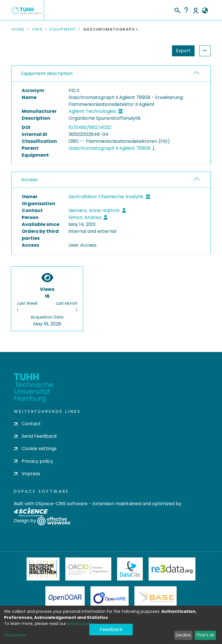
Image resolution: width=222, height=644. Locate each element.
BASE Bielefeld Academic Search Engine (156, 598)
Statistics (182, 51)
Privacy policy (34, 461)
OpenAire (110, 598)
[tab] (111, 74)
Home (18, 29)
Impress (27, 474)
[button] (205, 11)
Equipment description (47, 73)
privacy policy (81, 624)
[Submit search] (177, 10)
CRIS (37, 29)
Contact (27, 424)
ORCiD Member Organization (88, 569)
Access (29, 180)
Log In (196, 10)
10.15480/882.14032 (90, 127)
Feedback (111, 629)
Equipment (63, 29)
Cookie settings (35, 449)
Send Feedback (35, 436)
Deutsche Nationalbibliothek (43, 569)
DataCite (130, 569)
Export (155, 51)
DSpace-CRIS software (61, 504)
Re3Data (172, 569)
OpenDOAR (65, 598)
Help (186, 10)
